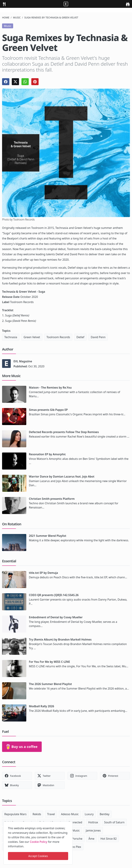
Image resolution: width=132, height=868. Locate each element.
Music (17, 17)
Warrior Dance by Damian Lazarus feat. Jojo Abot (62, 476)
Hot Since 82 (109, 839)
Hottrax (93, 822)
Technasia (11, 337)
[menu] (4, 4)
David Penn (98, 337)
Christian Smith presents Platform (52, 499)
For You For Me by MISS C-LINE (49, 662)
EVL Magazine (23, 361)
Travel (51, 814)
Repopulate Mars (15, 814)
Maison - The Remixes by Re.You (50, 388)
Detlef (80, 337)
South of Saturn (114, 822)
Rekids (37, 814)
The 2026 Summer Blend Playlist (50, 684)
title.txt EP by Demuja (43, 573)
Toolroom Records (58, 337)
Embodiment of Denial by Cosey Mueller (56, 617)
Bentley (104, 814)
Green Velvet (32, 337)
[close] (70, 824)
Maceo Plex (74, 847)
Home (6, 17)
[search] (128, 4)
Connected (75, 822)
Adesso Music (70, 814)
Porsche (77, 839)
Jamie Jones (93, 830)
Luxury (89, 814)
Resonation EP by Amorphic (47, 454)
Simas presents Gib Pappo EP (48, 410)
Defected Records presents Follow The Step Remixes (64, 432)
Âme (91, 839)
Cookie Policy (38, 842)
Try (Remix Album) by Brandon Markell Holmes (60, 639)
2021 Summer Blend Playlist (48, 536)
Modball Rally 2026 (42, 706)
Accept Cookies (38, 856)
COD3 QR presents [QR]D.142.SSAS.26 (54, 595)
